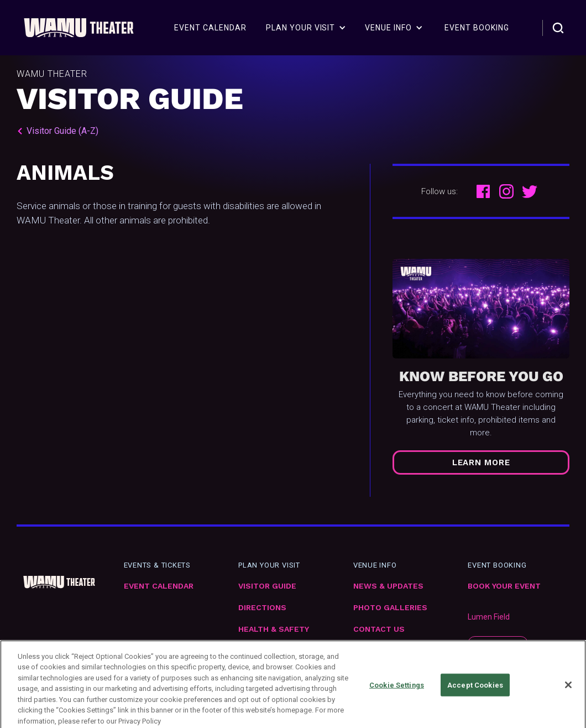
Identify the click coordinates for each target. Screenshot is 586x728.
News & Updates (388, 586)
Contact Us (379, 629)
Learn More (481, 462)
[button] (306, 28)
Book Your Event (504, 586)
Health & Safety (274, 629)
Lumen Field (489, 617)
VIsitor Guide (267, 586)
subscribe (498, 644)
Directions (262, 608)
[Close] (568, 693)
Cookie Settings (397, 693)
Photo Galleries (390, 608)
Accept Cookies (475, 693)
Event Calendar (159, 586)
